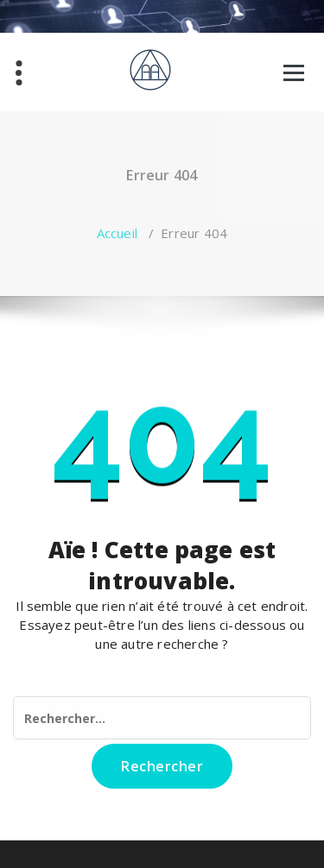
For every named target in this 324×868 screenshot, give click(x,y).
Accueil (117, 233)
